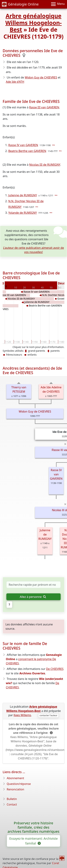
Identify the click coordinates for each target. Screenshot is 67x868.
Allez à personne (33, 597)
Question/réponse (19, 784)
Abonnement (15, 778)
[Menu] (58, 4)
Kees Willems (22, 715)
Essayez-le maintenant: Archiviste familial (34, 841)
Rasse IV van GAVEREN (23, 145)
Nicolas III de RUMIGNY (45, 165)
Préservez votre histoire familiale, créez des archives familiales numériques (33, 827)
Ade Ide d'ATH (15, 82)
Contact (12, 804)
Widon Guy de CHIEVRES (41, 77)
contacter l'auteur (49, 715)
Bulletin (12, 799)
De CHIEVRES (55, 669)
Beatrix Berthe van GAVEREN (27, 151)
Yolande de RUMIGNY (23, 213)
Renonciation (15, 789)
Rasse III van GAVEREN (44, 107)
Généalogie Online (20, 4)
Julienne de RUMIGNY (23, 195)
